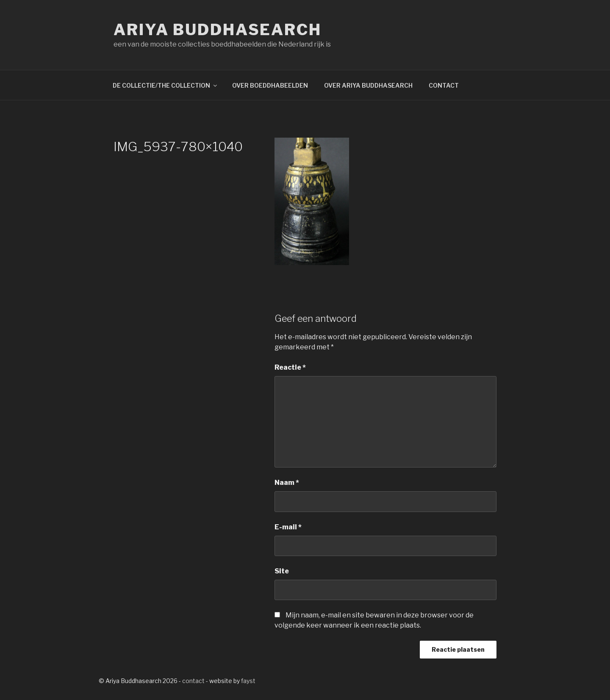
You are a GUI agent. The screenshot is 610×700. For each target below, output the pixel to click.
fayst (248, 681)
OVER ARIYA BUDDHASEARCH (368, 85)
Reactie (290, 367)
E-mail (288, 527)
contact (193, 681)
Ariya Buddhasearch (218, 30)
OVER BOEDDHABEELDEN (270, 85)
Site (282, 571)
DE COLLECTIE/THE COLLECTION (165, 85)
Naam (287, 483)
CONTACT (444, 85)
